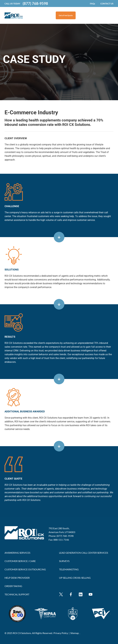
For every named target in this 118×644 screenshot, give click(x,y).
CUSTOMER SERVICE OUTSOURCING (25, 569)
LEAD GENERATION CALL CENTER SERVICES (84, 553)
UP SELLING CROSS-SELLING (75, 578)
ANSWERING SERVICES (17, 553)
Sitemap (75, 633)
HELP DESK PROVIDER (17, 578)
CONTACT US (107, 4)
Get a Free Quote (66, 15)
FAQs (92, 4)
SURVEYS (64, 561)
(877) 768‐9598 (35, 3)
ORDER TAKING (13, 586)
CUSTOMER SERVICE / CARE (20, 561)
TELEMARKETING (69, 569)
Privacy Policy (61, 633)
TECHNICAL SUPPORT (17, 594)
